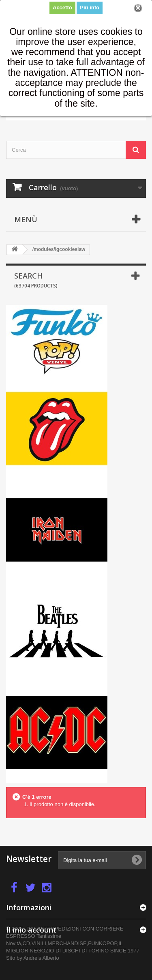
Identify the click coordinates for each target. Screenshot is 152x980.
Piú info (90, 8)
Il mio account (31, 930)
